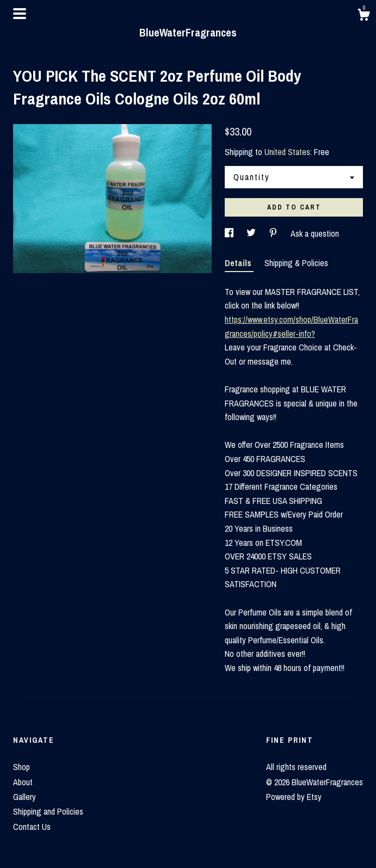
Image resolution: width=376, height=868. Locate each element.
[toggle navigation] (20, 14)
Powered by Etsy (294, 797)
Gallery (24, 797)
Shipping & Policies (296, 263)
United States (287, 152)
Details (239, 263)
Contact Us (32, 827)
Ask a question (315, 233)
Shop (21, 767)
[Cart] (363, 16)
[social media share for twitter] (252, 233)
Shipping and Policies (48, 811)
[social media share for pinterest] (274, 233)
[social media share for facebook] (230, 233)
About (23, 782)
